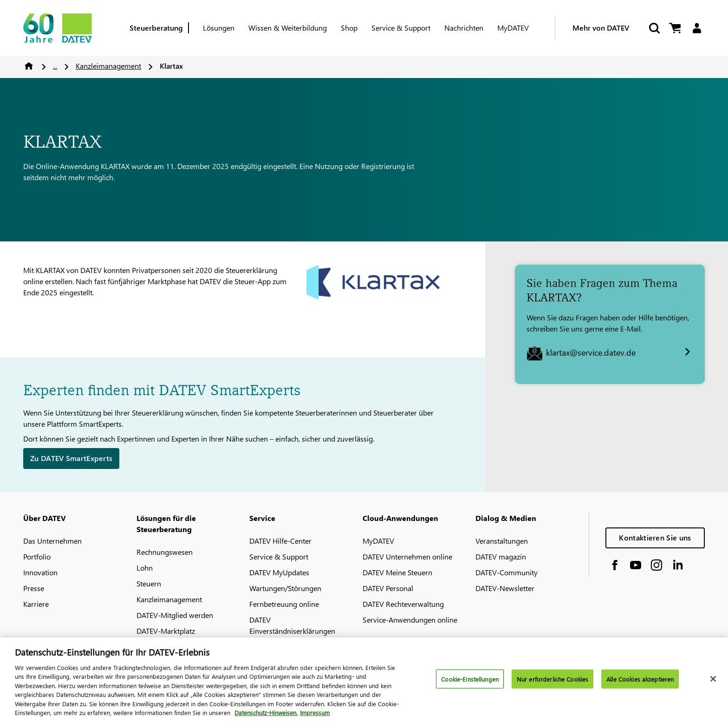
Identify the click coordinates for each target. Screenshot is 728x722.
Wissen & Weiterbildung (288, 28)
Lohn (145, 568)
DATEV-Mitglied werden (175, 615)
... (55, 66)
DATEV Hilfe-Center (280, 541)
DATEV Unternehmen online (407, 556)
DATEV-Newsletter (505, 588)
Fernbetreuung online (284, 604)
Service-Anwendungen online (410, 620)
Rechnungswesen (165, 552)
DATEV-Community (507, 572)
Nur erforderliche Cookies (552, 684)
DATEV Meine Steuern (397, 572)
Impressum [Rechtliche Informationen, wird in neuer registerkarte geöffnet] (315, 718)
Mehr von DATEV (601, 28)
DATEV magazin (501, 556)
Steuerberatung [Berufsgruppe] (156, 28)
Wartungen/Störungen (285, 588)
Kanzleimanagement (108, 66)
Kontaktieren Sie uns (655, 537)
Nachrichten (464, 28)
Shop (349, 28)
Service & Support (401, 28)
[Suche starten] (654, 28)
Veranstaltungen (502, 541)
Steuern (149, 583)
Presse (34, 588)
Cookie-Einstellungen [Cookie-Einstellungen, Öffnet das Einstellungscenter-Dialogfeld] (470, 684)
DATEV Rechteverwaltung (403, 604)
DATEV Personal (388, 588)
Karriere (36, 604)
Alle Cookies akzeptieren (640, 684)
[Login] (697, 28)
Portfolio (37, 556)
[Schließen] (713, 683)
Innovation (40, 572)
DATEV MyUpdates (279, 572)
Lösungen (219, 28)
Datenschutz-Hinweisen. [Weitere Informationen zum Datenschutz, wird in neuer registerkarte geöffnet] (266, 718)
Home (29, 66)
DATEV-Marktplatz (166, 631)
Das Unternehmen (52, 541)
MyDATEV (513, 28)
